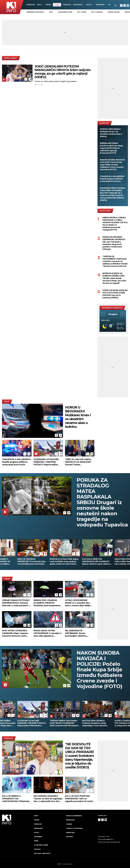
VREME (48, 5)
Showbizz (101, 5)
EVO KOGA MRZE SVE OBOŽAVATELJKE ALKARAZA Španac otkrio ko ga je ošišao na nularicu (97, 562)
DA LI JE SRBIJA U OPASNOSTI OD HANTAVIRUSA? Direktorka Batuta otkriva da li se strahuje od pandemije (16, 799)
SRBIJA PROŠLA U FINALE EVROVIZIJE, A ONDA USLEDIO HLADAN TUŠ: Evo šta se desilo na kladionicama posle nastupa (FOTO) (115, 224)
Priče (36, 841)
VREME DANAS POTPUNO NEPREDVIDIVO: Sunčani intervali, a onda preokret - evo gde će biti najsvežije (16, 603)
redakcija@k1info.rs (108, 839)
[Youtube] (128, 5)
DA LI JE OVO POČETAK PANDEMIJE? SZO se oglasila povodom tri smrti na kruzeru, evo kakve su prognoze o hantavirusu (79, 799)
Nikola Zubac (11, 58)
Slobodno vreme (41, 845)
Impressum (70, 820)
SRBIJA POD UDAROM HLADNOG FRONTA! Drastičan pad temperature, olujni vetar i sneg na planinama (48, 603)
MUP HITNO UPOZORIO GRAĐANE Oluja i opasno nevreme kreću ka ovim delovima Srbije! (15, 633)
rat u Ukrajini (97, 12)
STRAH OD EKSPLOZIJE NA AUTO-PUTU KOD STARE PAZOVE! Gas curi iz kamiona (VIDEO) (115, 294)
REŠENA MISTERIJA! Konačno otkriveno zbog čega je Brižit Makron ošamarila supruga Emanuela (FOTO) (111, 148)
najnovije (31, 5)
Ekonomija (79, 5)
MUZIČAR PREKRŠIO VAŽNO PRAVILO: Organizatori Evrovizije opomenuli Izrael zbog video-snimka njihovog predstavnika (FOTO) (33, 723)
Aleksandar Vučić (65, 12)
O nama (69, 824)
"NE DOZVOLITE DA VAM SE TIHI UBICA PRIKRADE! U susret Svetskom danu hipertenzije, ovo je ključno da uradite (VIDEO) (80, 756)
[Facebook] (121, 5)
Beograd (113, 314)
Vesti (40, 5)
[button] (103, 314)
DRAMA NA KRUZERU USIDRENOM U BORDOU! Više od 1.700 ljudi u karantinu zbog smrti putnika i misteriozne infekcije (114, 243)
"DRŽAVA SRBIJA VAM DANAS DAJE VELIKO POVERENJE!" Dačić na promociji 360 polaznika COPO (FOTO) (97, 723)
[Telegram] (30, 79)
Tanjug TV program (74, 828)
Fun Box (37, 849)
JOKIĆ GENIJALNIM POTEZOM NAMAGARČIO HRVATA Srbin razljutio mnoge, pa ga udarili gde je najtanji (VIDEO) (63, 72)
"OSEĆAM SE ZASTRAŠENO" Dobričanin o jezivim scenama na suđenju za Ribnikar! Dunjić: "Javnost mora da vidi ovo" (115, 261)
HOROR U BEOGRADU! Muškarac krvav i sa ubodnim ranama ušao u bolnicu (111, 133)
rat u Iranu (82, 12)
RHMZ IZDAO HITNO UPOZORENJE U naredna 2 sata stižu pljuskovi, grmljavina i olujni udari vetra (47, 633)
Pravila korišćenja (74, 816)
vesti (51, 12)
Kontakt (70, 837)
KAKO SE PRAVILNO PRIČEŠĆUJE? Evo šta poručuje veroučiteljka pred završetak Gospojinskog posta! (31, 562)
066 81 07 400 (105, 837)
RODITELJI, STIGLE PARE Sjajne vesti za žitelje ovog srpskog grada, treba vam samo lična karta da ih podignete (64, 562)
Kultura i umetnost (42, 853)
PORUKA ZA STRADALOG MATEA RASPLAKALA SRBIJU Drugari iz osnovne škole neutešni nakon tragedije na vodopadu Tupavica (102, 502)
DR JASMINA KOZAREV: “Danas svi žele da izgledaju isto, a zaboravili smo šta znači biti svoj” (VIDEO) (48, 799)
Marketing (70, 832)
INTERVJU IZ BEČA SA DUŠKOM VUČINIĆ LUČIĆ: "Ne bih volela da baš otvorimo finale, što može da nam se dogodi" (114, 278)
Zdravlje (67, 5)
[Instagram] (125, 5)
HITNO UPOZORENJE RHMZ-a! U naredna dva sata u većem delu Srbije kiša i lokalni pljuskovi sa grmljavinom (78, 603)
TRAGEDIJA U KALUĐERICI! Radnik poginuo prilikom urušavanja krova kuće (112, 179)
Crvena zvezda (114, 12)
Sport (90, 5)
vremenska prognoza (35, 12)
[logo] (17, 836)
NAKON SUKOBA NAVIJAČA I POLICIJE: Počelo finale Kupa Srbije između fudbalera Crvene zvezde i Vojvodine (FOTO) (112, 165)
